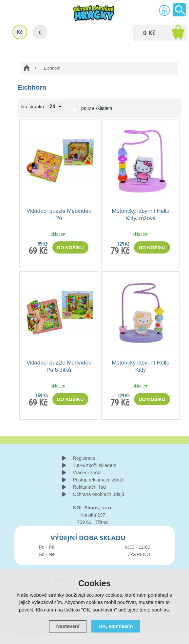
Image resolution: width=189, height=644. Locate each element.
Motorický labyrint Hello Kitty (141, 366)
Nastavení (68, 626)
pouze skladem (97, 108)
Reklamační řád (89, 487)
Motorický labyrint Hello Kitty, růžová (141, 215)
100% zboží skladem (94, 465)
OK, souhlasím (116, 626)
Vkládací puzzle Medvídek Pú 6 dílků (59, 366)
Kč (20, 32)
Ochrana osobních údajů (98, 494)
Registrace (84, 458)
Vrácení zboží (87, 473)
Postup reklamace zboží (98, 480)
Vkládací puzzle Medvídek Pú (59, 215)
